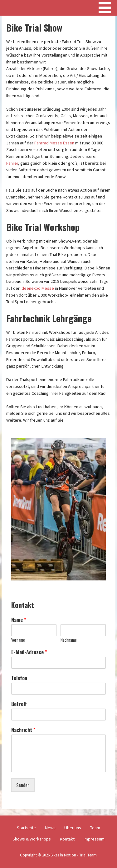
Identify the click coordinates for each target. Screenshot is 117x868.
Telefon (19, 678)
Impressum (94, 839)
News (50, 828)
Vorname (18, 640)
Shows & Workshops (32, 839)
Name (19, 620)
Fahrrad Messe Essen (54, 143)
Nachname (69, 640)
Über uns (73, 828)
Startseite (26, 828)
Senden (23, 785)
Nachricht (23, 730)
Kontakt (67, 839)
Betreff (19, 704)
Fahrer (12, 163)
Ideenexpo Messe (37, 288)
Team (95, 828)
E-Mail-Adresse (29, 652)
